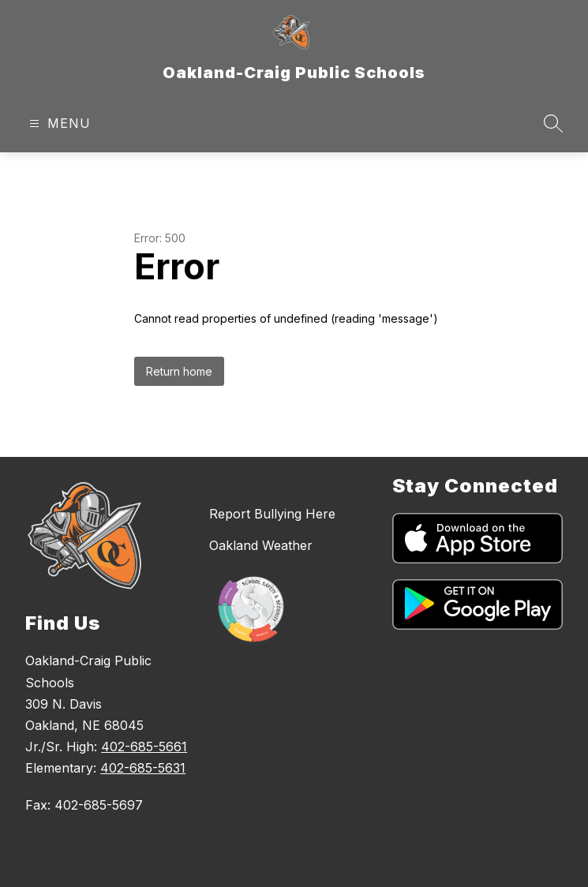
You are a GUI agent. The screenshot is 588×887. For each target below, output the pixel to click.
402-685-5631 (143, 768)
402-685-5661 (144, 747)
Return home (179, 371)
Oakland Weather (261, 545)
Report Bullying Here (272, 514)
